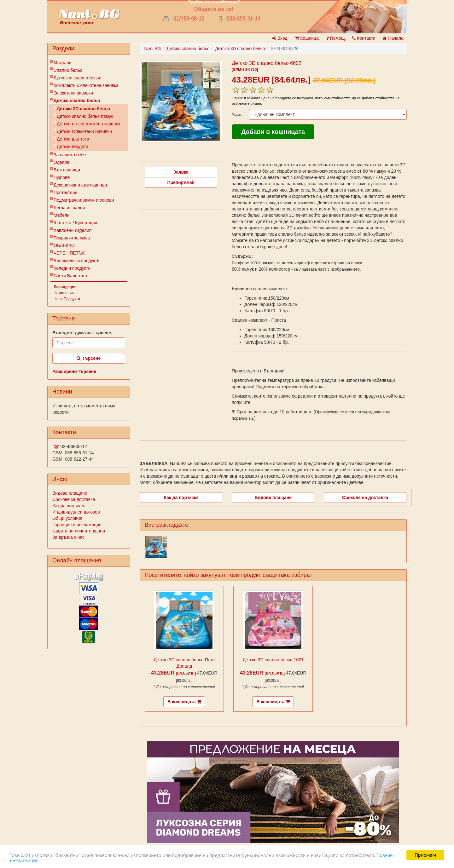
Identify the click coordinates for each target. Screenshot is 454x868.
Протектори (65, 193)
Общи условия (67, 518)
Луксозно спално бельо (78, 78)
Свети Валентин (70, 276)
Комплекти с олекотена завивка (86, 85)
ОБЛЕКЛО (64, 245)
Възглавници (67, 170)
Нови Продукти (67, 299)
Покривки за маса (72, 238)
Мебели (62, 215)
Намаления (64, 293)
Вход (280, 38)
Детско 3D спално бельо (84, 109)
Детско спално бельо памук (85, 116)
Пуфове (62, 177)
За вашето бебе (70, 155)
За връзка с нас (68, 537)
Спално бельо (68, 70)
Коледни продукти (72, 268)
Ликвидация (65, 287)
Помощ (336, 38)
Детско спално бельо (77, 101)
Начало (393, 38)
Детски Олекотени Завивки (84, 131)
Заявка (181, 172)
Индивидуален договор (76, 512)
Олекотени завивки (73, 93)
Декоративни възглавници (80, 185)
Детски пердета (73, 147)
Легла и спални (69, 208)
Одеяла (61, 162)
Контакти (364, 38)
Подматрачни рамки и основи (84, 200)
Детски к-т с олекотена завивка (89, 124)
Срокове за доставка (74, 499)
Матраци (63, 63)
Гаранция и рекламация (77, 525)
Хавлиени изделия (73, 230)
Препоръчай (181, 182)
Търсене (89, 358)
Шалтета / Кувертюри (75, 223)
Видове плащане (70, 493)
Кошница (307, 38)
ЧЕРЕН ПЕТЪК (69, 253)
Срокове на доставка (365, 497)
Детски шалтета (73, 139)
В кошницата (184, 702)
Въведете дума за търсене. (82, 333)
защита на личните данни (79, 531)
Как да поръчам (68, 506)
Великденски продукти (77, 261)
